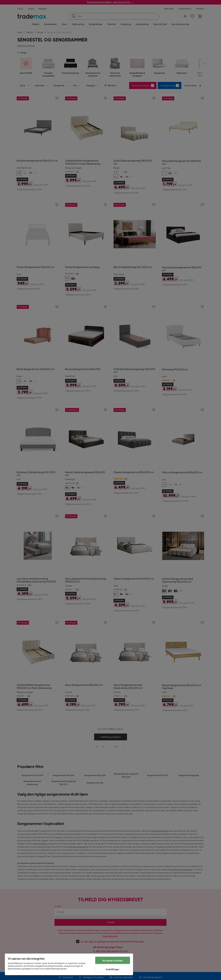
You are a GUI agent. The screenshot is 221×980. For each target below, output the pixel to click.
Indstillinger (113, 969)
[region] (69, 964)
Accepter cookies (113, 960)
